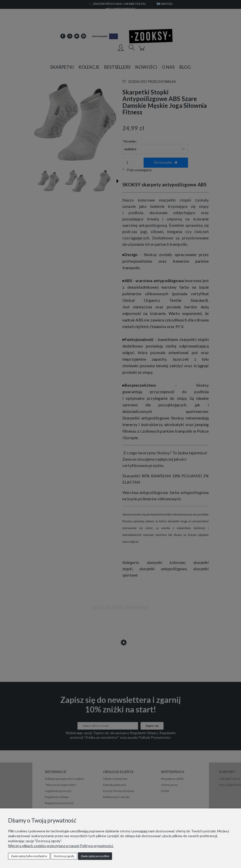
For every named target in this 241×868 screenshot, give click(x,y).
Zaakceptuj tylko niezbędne (29, 856)
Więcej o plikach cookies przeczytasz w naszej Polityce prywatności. (61, 846)
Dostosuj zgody (64, 856)
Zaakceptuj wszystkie (95, 856)
